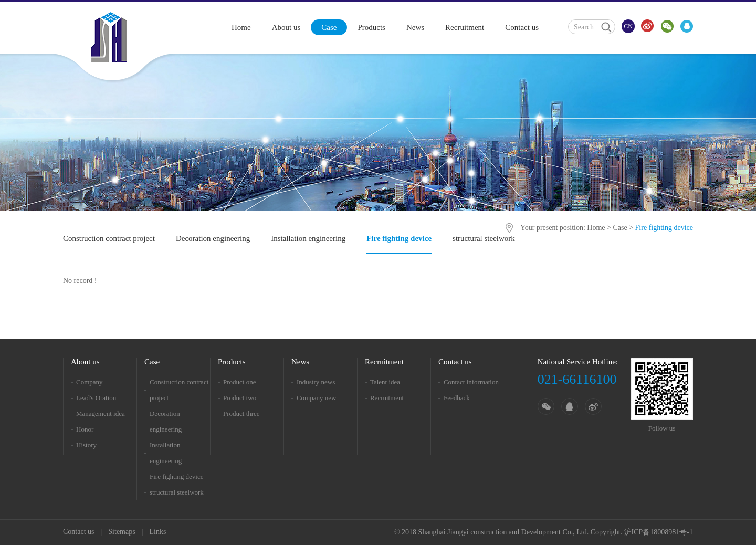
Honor (85, 429)
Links (157, 532)
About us (286, 27)
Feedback (457, 398)
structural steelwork (484, 238)
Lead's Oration (96, 398)
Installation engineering (308, 238)
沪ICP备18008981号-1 (659, 532)
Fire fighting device (399, 238)
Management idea (101, 413)
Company (90, 382)
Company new (316, 398)
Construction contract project (109, 238)
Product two (240, 398)
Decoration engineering (213, 238)
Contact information (471, 382)
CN (628, 26)
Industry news (316, 382)
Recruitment (465, 27)
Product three (241, 413)
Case (329, 27)
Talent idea (385, 382)
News (415, 27)
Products (371, 27)
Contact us (522, 27)
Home (241, 27)
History (86, 445)
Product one (239, 382)
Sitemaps (122, 532)
